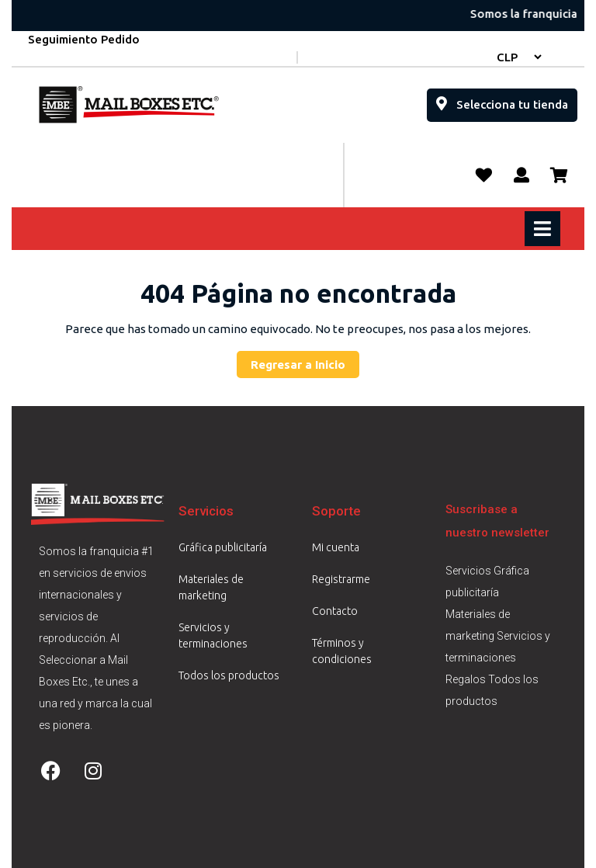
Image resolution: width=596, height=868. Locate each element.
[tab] (544, 229)
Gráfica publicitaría (223, 547)
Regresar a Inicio (305, 361)
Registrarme (341, 579)
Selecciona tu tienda (507, 100)
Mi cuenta (336, 547)
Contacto (335, 611)
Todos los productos (229, 675)
